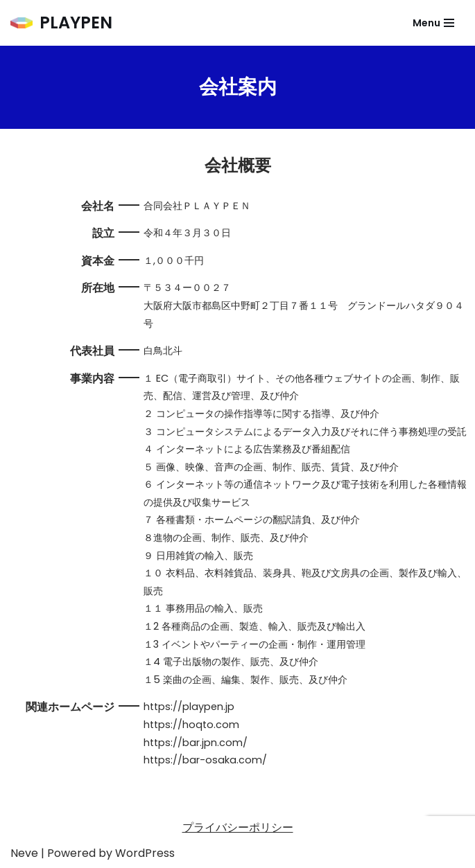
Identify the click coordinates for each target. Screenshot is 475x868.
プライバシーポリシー (238, 827)
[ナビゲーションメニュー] (433, 23)
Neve (24, 853)
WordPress (145, 853)
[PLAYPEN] (61, 23)
